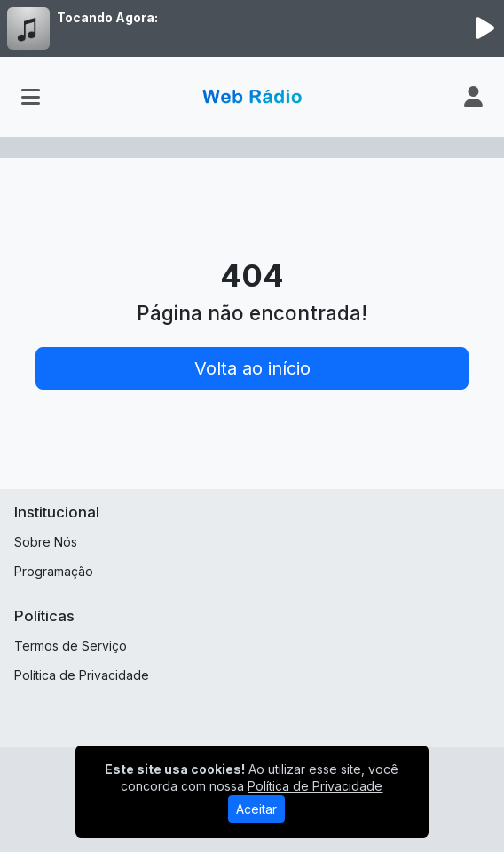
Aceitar (256, 809)
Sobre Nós (46, 542)
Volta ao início (252, 368)
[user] (473, 97)
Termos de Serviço (71, 646)
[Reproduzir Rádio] (484, 28)
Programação (54, 571)
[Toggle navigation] (31, 97)
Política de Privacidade (82, 675)
